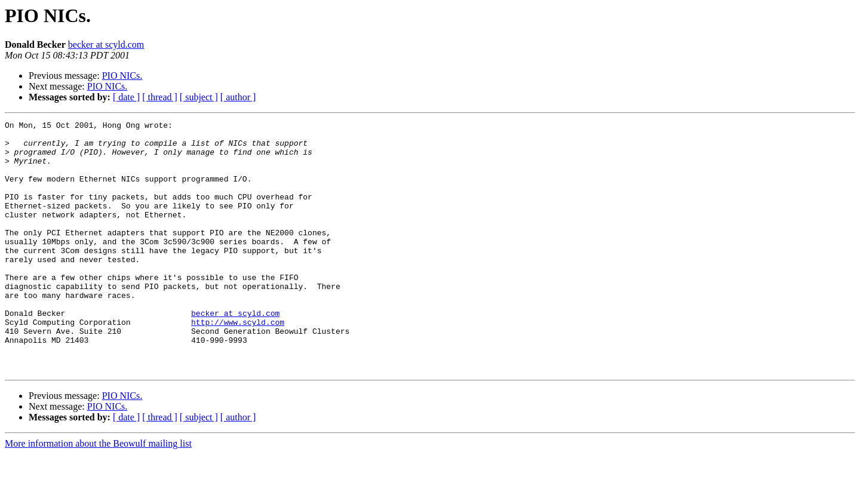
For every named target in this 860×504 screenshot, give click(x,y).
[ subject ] (199, 97)
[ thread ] (160, 97)
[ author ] (238, 97)
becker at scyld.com (106, 44)
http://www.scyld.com (238, 363)
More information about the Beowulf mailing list (98, 494)
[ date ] (126, 97)
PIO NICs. (122, 76)
